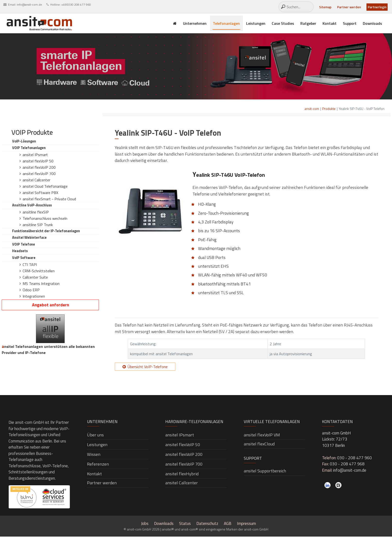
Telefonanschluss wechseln (45, 218)
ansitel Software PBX (40, 193)
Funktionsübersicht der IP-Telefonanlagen (46, 231)
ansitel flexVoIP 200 (39, 167)
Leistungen (256, 23)
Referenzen (98, 464)
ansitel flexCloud (259, 444)
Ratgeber (308, 23)
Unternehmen (195, 23)
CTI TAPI (30, 265)
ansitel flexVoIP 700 (39, 174)
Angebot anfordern (51, 305)
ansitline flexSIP (36, 212)
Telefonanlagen (226, 23)
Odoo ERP (31, 290)
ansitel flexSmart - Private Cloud (49, 199)
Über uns (95, 435)
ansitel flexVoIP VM (262, 435)
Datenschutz (207, 523)
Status (185, 523)
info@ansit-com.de (29, 4)
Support (350, 23)
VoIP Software (24, 258)
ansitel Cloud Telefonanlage (45, 186)
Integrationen (34, 296)
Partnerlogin (377, 7)
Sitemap (325, 7)
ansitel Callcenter (36, 180)
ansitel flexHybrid (182, 474)
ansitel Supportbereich (265, 471)
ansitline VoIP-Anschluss (32, 205)
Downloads (372, 23)
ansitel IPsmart (35, 155)
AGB (228, 523)
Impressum (246, 523)
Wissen (94, 454)
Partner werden (349, 7)
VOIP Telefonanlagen (29, 148)
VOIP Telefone (24, 244)
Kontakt (330, 23)
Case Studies (283, 23)
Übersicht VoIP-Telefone (148, 367)
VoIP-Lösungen (24, 141)
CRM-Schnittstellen (39, 271)
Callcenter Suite (35, 277)
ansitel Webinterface (29, 238)
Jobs (145, 523)
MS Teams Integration (41, 283)
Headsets (20, 251)
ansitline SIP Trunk (38, 225)
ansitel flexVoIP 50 (38, 161)
